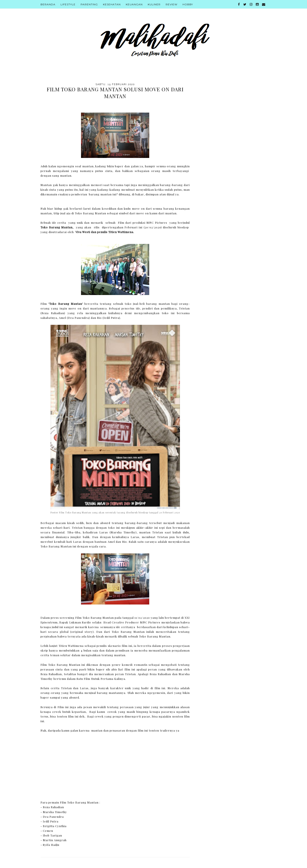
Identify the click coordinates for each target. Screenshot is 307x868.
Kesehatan (112, 4)
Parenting (89, 4)
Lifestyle (68, 4)
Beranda (48, 4)
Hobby (188, 4)
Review (172, 4)
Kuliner (154, 4)
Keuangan (134, 4)
